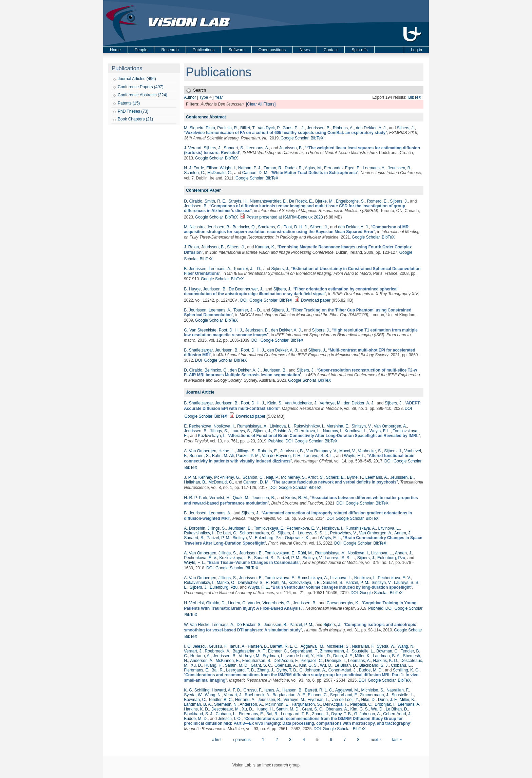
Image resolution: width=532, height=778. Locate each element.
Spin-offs (359, 50)
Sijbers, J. (406, 128)
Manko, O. (226, 583)
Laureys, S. (241, 431)
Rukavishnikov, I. (309, 426)
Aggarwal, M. (312, 646)
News (305, 50)
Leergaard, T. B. (240, 670)
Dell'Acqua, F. (286, 661)
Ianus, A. (238, 646)
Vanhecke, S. (370, 451)
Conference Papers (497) (141, 87)
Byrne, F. (355, 477)
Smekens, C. (270, 227)
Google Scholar (295, 138)
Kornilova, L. (356, 431)
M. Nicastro (194, 227)
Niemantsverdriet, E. (268, 201)
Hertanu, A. (201, 656)
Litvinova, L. (281, 426)
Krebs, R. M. (297, 498)
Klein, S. (275, 403)
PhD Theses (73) (133, 111)
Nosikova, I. (224, 426)
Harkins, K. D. (386, 661)
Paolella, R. (227, 128)
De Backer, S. (249, 625)
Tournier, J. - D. (247, 269)
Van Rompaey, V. (321, 451)
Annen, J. (403, 533)
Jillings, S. (219, 431)
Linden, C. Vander (244, 603)
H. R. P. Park (195, 498)
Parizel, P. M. (248, 456)
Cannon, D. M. (255, 173)
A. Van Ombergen (200, 451)
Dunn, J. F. (343, 656)
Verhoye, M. (330, 403)
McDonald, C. (220, 173)
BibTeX (415, 97)
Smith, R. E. (215, 201)
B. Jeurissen (195, 269)
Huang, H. (213, 665)
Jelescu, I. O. (230, 719)
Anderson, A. (202, 661)
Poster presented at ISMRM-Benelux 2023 (284, 217)
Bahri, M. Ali (223, 456)
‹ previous (242, 740)
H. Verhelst (194, 603)
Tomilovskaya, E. (269, 528)
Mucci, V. (347, 451)
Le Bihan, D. (346, 665)
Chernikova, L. (308, 431)
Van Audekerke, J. (301, 403)
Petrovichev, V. (344, 533)
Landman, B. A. (387, 656)
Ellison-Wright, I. (221, 168)
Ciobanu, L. (401, 665)
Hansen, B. (258, 646)
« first (216, 740)
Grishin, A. (283, 431)
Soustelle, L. (363, 651)
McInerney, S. (293, 477)
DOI (244, 300)
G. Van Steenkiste (200, 330)
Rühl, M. (305, 553)
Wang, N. (406, 646)
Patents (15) (129, 103)
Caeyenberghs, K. (343, 603)
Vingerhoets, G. (276, 603)
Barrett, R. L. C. (284, 646)
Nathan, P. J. (250, 168)
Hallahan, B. (195, 482)
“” (285, 133)
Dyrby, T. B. (287, 670)
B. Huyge (192, 289)
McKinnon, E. (228, 661)
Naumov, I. (333, 431)
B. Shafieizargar (198, 350)
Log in (416, 50)
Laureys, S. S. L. (319, 456)
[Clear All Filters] (261, 104)
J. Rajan (191, 247)
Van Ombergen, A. (391, 426)
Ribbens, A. (343, 128)
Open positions (272, 50)
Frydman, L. (273, 656)
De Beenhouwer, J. (246, 289)
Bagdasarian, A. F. (249, 651)
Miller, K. (363, 656)
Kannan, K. (265, 247)
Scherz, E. (335, 477)
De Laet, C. (227, 533)
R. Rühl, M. (276, 583)
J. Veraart (193, 148)
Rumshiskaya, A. (252, 426)
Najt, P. (272, 477)
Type (204, 97)
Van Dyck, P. (269, 128)
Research (170, 50)
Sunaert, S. (234, 148)
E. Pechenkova (198, 426)
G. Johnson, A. (313, 670)
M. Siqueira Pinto (199, 128)
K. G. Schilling (197, 690)
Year (219, 97)
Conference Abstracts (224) (142, 95)
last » (397, 740)
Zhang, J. (266, 670)
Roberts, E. (268, 451)
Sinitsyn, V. (362, 426)
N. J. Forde (194, 168)
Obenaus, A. (286, 665)
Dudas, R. (294, 168)
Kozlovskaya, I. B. (235, 558)
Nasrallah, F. (363, 646)
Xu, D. (196, 665)
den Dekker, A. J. (371, 128)
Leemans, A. (258, 148)
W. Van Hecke (197, 625)
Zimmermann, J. (335, 651)
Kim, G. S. (309, 665)
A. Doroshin (195, 528)
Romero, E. (377, 201)
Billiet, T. (248, 128)
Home (115, 50)
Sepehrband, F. (304, 651)
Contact (331, 50)
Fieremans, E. (197, 670)
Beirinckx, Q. (244, 227)
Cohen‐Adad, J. (343, 670)
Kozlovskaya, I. (212, 436)
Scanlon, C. (194, 173)
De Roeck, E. (301, 201)
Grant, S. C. (261, 665)
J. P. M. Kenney (198, 477)
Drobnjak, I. (335, 661)
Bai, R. (218, 670)
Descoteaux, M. (225, 709)
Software (236, 50)
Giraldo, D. (216, 603)
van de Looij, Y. (300, 656)
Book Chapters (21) (135, 119)
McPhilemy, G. (227, 477)
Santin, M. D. (237, 665)
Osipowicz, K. (297, 538)
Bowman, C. (387, 651)
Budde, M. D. (371, 670)
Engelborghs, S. (350, 201)
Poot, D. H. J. (296, 227)
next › (376, 740)
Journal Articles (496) (137, 79)
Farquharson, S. (257, 661)
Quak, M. (241, 498)
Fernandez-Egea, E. (342, 168)
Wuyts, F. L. (380, 431)
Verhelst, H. (220, 498)
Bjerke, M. (324, 201)
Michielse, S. (338, 646)
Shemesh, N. (226, 704)
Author (190, 97)
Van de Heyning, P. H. (282, 456)
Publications (204, 50)
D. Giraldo (193, 201)
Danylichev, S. (251, 583)
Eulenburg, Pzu (269, 538)
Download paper (316, 300)
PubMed (276, 441)
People (141, 50)
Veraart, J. (193, 651)
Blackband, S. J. (374, 665)
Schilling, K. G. (406, 670)
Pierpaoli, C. (312, 661)
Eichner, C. (278, 651)
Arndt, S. (316, 477)
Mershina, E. (338, 426)
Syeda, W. (386, 646)
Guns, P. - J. (294, 128)
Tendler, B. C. (221, 700)
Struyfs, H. (238, 201)
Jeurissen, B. (319, 128)
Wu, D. (326, 665)
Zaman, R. (273, 168)
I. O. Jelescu (195, 646)
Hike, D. (324, 656)
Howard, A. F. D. (226, 690)
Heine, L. (227, 451)
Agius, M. (313, 168)
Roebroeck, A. (218, 651)
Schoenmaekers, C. (257, 533)
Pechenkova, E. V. (303, 528)
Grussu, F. (218, 646)
